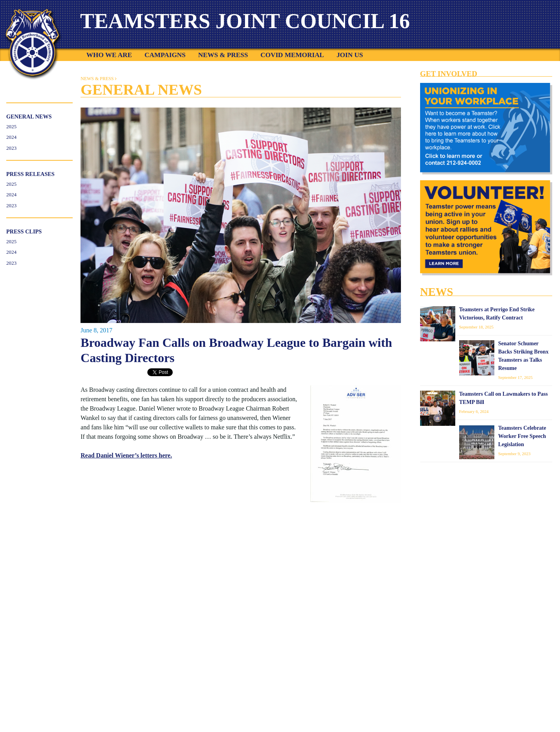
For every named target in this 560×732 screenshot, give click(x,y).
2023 (11, 148)
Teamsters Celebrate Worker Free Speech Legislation (522, 436)
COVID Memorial (293, 55)
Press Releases (30, 174)
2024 (11, 137)
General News (29, 117)
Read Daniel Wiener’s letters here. (126, 455)
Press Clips (24, 231)
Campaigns (165, 55)
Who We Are (109, 55)
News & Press (223, 55)
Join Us (350, 55)
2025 (11, 126)
